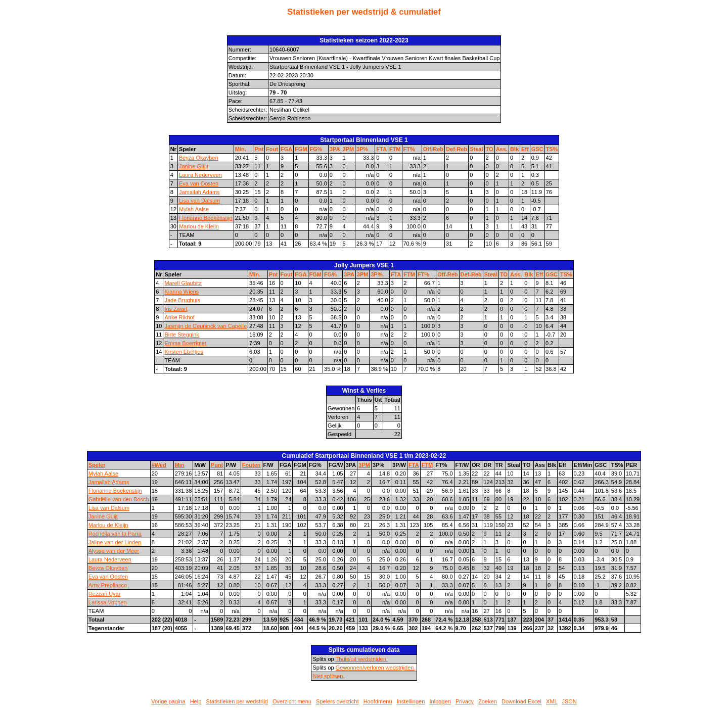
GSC (537, 149)
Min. (241, 149)
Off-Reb (433, 149)
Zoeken (488, 701)
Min (180, 465)
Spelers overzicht (337, 701)
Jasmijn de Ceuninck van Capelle (206, 326)
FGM (301, 149)
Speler (97, 465)
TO (490, 149)
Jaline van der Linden (115, 542)
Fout (272, 149)
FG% (316, 149)
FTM (395, 149)
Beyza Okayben (199, 158)
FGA (286, 149)
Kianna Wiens (181, 292)
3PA (335, 149)
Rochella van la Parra (115, 534)
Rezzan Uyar (105, 594)
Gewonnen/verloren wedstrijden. (376, 668)
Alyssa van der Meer (114, 551)
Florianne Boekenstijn (206, 218)
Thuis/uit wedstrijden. (362, 659)
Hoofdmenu (378, 701)
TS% (552, 149)
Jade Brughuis (182, 300)
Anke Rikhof (179, 317)
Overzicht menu (292, 701)
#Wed (159, 465)
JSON (569, 701)
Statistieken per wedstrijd (237, 701)
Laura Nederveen (200, 175)
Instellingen (411, 701)
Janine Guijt (194, 166)
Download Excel (521, 701)
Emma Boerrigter (185, 343)
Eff (525, 149)
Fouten (252, 465)
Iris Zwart (176, 309)
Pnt (259, 149)
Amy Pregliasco (108, 585)
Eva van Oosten (199, 183)
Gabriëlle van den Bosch (119, 499)
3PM (348, 149)
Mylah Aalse (194, 209)
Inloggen (440, 701)
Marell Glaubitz (183, 283)
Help (196, 701)
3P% (362, 149)
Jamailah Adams (199, 192)
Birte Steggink (181, 335)
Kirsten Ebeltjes (184, 352)
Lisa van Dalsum (199, 201)
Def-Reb (457, 149)
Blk (514, 149)
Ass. (502, 149)
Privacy (465, 701)
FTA (381, 149)
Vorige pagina (168, 701)
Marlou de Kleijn (199, 226)
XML (552, 701)
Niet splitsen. (328, 676)
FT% (409, 149)
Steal (476, 149)
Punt (217, 465)
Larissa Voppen (108, 602)
